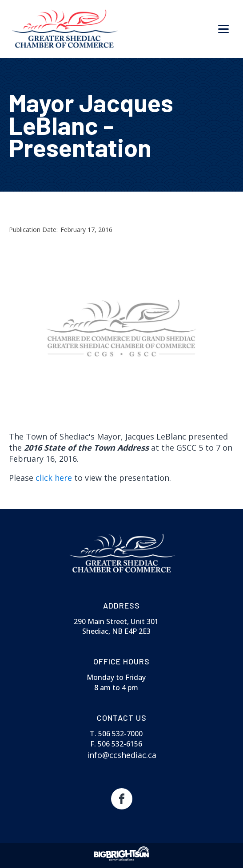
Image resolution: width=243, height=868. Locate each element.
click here (55, 478)
